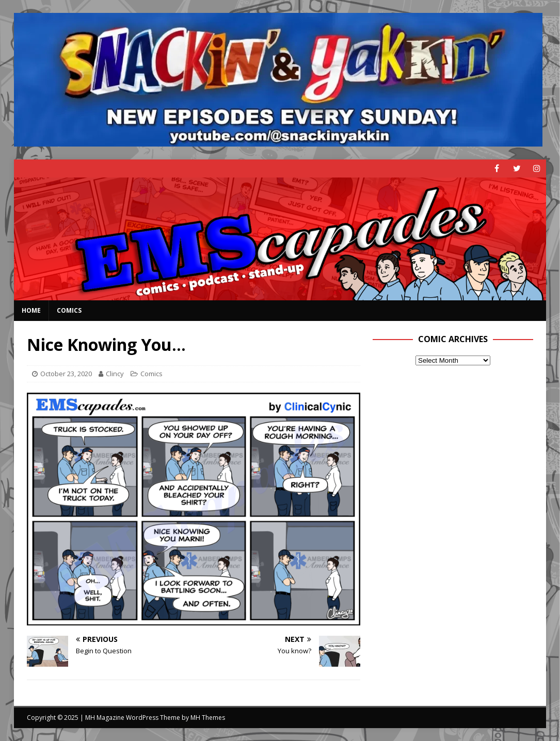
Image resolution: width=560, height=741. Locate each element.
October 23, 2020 (66, 374)
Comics (69, 310)
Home (31, 310)
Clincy (115, 374)
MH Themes (208, 718)
